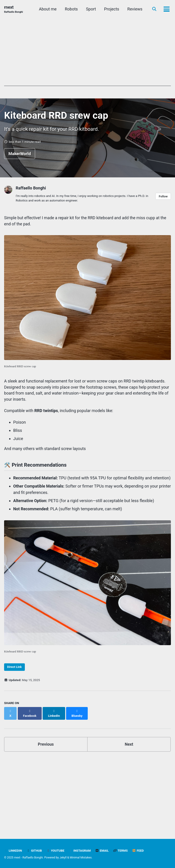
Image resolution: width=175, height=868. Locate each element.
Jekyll (64, 858)
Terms (122, 850)
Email (103, 850)
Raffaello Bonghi (31, 189)
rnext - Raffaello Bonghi (29, 858)
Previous (46, 747)
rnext (14, 9)
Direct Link (15, 675)
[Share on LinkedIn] (54, 719)
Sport (90, 9)
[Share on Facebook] (30, 719)
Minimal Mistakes (81, 858)
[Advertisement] (87, 54)
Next (129, 747)
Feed (139, 850)
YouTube (56, 850)
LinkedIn (13, 850)
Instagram (81, 850)
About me (47, 9)
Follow (163, 197)
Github (35, 850)
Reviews (134, 9)
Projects (111, 9)
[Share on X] (10, 719)
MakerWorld (20, 154)
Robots (71, 9)
